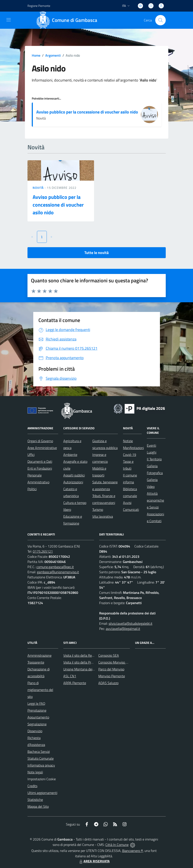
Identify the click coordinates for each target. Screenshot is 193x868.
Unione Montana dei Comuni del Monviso (93, 669)
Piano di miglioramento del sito (40, 690)
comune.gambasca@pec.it (55, 567)
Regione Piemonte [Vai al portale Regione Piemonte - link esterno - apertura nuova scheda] (39, 6)
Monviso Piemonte (112, 676)
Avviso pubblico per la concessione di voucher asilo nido (87, 112)
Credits (32, 786)
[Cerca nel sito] (160, 20)
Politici (32, 489)
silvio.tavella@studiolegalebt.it (131, 623)
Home (36, 55)
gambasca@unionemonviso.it (58, 572)
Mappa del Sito (38, 806)
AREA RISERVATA (94, 861)
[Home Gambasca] (68, 20)
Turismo (98, 510)
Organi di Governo (40, 441)
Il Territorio (154, 459)
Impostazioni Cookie (42, 779)
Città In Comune (117, 845)
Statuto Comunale (41, 758)
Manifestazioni (133, 448)
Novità (39, 188)
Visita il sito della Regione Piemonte (89, 655)
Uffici (31, 455)
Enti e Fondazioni (40, 468)
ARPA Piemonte (75, 683)
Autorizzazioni (73, 482)
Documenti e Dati (40, 461)
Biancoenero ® (133, 851)
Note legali (35, 772)
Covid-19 (130, 455)
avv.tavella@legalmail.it (123, 629)
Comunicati (131, 510)
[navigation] (9, 20)
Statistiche (35, 800)
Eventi (151, 445)
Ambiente (70, 455)
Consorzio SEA (109, 655)
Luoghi (152, 452)
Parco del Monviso (111, 669)
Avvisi (127, 503)
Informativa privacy (41, 765)
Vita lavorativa (103, 516)
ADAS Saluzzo (108, 683)
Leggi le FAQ (36, 703)
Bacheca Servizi (39, 752)
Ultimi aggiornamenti (42, 793)
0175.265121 (43, 551)
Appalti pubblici (74, 475)
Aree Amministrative (42, 448)
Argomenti (53, 55)
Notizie (128, 441)
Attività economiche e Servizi (155, 500)
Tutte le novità (96, 253)
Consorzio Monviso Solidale (118, 662)
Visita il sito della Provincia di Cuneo (89, 662)
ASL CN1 (70, 676)
